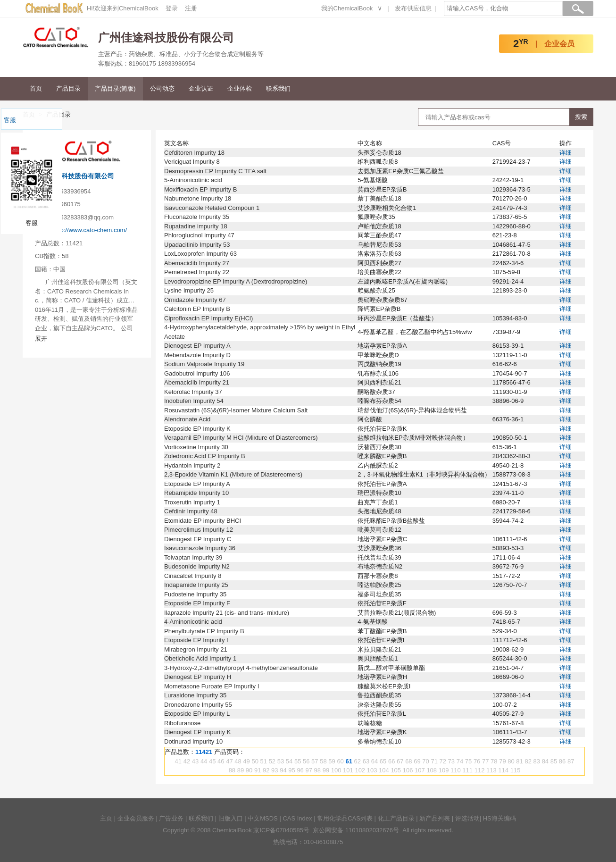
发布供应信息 (413, 8)
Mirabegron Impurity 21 (196, 649)
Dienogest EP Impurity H (198, 677)
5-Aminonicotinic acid (193, 180)
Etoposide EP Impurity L (197, 714)
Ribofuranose (182, 723)
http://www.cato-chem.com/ (90, 230)
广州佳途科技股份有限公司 (75, 176)
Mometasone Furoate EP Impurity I (212, 686)
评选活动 (467, 818)
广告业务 (171, 818)
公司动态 (162, 88)
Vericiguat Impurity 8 (192, 162)
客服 (10, 120)
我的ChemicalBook (347, 8)
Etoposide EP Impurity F (197, 603)
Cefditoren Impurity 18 (194, 153)
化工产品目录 (396, 818)
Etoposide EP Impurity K (197, 429)
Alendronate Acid (187, 419)
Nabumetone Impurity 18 (198, 198)
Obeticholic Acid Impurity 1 (200, 658)
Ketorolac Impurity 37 (193, 392)
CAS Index (297, 818)
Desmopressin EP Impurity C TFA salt (215, 171)
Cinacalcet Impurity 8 (193, 576)
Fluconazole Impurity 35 (197, 217)
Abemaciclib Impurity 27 (197, 263)
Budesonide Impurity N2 (197, 566)
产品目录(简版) (115, 88)
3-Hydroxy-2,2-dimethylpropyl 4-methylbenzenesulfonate (241, 668)
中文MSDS (263, 818)
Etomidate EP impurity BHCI (203, 521)
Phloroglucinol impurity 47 (199, 235)
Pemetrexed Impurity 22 (197, 272)
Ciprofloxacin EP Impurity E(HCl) (208, 318)
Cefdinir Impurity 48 (191, 511)
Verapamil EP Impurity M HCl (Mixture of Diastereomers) (241, 438)
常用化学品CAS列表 (345, 818)
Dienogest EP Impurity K (197, 732)
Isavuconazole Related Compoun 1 (212, 208)
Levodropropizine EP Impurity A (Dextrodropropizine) (236, 281)
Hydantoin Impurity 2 (192, 465)
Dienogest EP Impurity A (197, 346)
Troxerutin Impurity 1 (192, 502)
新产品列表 (435, 818)
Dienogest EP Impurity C (198, 539)
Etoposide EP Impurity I (196, 640)
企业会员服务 (136, 818)
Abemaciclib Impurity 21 (197, 382)
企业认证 (201, 88)
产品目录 (68, 88)
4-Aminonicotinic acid (193, 622)
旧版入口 (231, 818)
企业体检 (240, 88)
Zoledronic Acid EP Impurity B (205, 456)
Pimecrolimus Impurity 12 (199, 530)
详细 (566, 153)
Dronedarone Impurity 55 (198, 705)
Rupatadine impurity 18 (196, 226)
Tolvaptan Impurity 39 (193, 557)
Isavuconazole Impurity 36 (200, 548)
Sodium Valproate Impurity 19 (204, 364)
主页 (106, 818)
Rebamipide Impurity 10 (196, 493)
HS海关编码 (499, 818)
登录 (172, 8)
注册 (191, 8)
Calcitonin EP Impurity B (197, 309)
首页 (36, 88)
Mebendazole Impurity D (197, 355)
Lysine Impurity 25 (189, 290)
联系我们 (278, 88)
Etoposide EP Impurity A (197, 484)
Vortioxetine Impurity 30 (196, 447)
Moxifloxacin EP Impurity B (200, 189)
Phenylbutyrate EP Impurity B (204, 631)
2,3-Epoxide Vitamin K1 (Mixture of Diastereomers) (233, 474)
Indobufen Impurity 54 (194, 401)
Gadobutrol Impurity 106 (197, 373)
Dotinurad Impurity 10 (193, 741)
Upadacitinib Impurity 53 (197, 245)
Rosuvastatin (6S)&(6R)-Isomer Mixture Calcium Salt (236, 410)
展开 (41, 339)
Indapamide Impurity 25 (196, 585)
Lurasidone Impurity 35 (195, 695)
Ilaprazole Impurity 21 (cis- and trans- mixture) (227, 613)
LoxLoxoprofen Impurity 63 (200, 254)
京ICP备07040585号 (281, 830)
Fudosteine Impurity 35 (195, 594)
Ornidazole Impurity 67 (195, 300)
